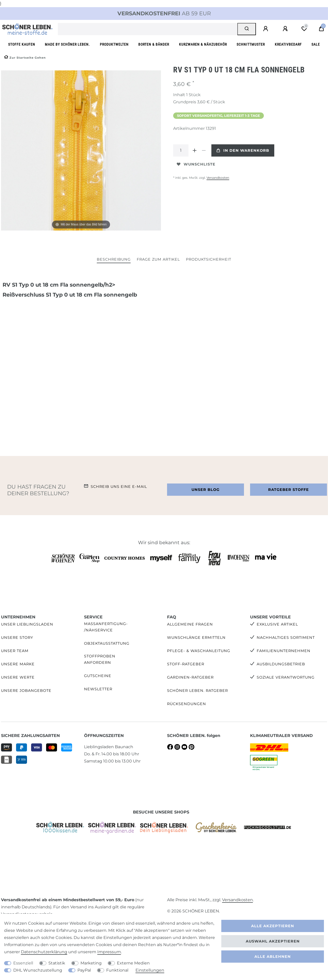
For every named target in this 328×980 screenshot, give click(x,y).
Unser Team (15, 651)
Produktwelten (114, 44)
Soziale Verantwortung (286, 677)
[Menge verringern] (204, 150)
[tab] (114, 260)
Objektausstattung (107, 643)
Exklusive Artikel (277, 624)
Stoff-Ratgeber (186, 664)
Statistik (57, 963)
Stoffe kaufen (22, 44)
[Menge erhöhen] (195, 150)
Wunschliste (196, 164)
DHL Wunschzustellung (38, 970)
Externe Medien (133, 963)
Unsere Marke (18, 664)
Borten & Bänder (154, 44)
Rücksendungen (187, 704)
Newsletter (98, 689)
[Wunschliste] (304, 29)
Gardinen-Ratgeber (190, 677)
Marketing (91, 963)
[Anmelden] (266, 29)
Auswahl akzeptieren (273, 941)
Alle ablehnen (273, 957)
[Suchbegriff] (148, 29)
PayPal (84, 970)
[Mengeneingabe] (181, 150)
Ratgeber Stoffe (289, 490)
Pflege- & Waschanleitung (199, 651)
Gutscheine (98, 676)
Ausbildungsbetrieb (281, 664)
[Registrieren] (286, 29)
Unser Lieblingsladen (27, 624)
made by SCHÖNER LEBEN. (67, 44)
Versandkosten (218, 178)
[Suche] (247, 29)
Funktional (117, 970)
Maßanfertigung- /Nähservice (106, 627)
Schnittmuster (251, 44)
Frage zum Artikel (158, 259)
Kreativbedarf (288, 44)
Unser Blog (206, 490)
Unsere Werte (18, 677)
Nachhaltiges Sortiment (286, 638)
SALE (316, 44)
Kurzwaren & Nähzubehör (203, 44)
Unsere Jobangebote (26, 691)
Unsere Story (17, 638)
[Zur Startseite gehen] (25, 58)
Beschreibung (114, 259)
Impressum (109, 952)
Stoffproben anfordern (100, 659)
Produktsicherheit (209, 259)
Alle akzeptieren (273, 926)
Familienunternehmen (284, 651)
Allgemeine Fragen (190, 624)
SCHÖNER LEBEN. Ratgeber (197, 691)
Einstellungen (150, 970)
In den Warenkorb (243, 150)
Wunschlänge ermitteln (196, 638)
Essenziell (23, 963)
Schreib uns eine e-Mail (119, 487)
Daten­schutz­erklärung (44, 952)
